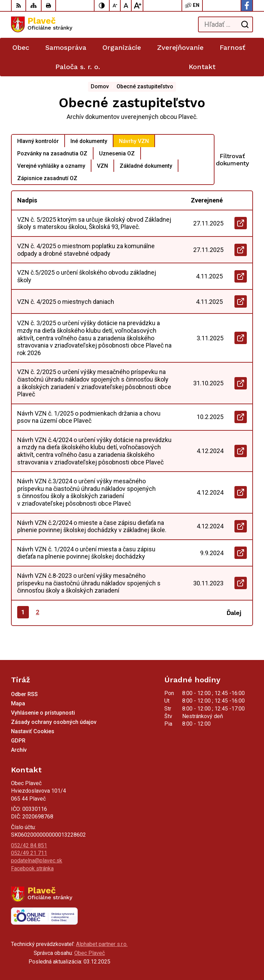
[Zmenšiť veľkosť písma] (115, 5)
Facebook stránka (32, 868)
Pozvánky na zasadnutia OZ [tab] (52, 153)
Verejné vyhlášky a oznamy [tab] (51, 166)
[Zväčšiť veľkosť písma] (137, 5)
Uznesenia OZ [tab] (117, 153)
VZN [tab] (102, 166)
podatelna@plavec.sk (37, 861)
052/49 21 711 (29, 853)
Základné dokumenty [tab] (146, 166)
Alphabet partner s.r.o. (102, 944)
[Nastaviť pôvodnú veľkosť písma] (126, 5)
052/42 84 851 (29, 845)
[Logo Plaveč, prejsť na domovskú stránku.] (42, 24)
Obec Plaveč (90, 953)
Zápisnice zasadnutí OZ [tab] (47, 178)
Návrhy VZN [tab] (134, 141)
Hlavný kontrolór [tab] (38, 141)
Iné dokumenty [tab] (89, 141)
